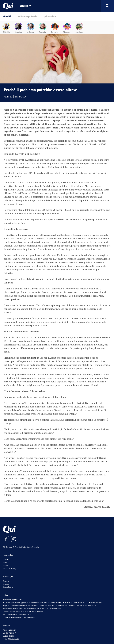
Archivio (6, 566)
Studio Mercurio (33, 547)
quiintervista (50, 16)
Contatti (6, 560)
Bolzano (6, 581)
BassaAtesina (8, 587)
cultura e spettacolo (28, 16)
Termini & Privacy (10, 569)
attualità (7, 16)
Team (5, 563)
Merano (6, 584)
